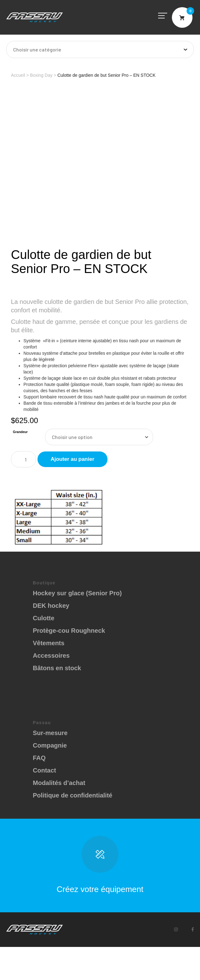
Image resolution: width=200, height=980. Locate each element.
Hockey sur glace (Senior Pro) (77, 593)
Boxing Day (41, 75)
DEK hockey (51, 606)
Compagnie (50, 745)
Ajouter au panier (72, 459)
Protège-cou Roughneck (69, 631)
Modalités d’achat (59, 783)
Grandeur (20, 432)
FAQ (39, 758)
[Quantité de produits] (23, 459)
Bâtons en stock (57, 668)
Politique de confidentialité (72, 795)
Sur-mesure (50, 733)
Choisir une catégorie (37, 49)
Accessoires (51, 656)
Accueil (18, 75)
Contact (44, 770)
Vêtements (49, 643)
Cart (182, 17)
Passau (35, 17)
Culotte (44, 618)
